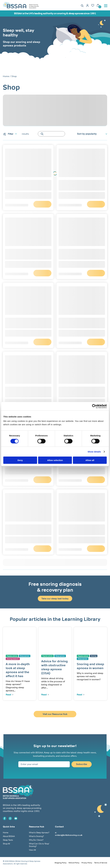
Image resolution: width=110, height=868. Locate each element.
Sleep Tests (8, 840)
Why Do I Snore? (36, 840)
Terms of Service (101, 863)
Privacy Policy (87, 863)
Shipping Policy (61, 863)
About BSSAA (9, 836)
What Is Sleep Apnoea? (39, 833)
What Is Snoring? (36, 836)
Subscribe (82, 764)
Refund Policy (74, 863)
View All (32, 850)
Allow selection (55, 460)
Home (6, 76)
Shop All (6, 844)
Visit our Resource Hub (55, 714)
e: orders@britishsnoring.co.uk (69, 834)
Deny (20, 460)
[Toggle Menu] (106, 6)
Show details (94, 452)
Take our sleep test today (55, 599)
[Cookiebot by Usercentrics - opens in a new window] (94, 406)
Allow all (90, 460)
